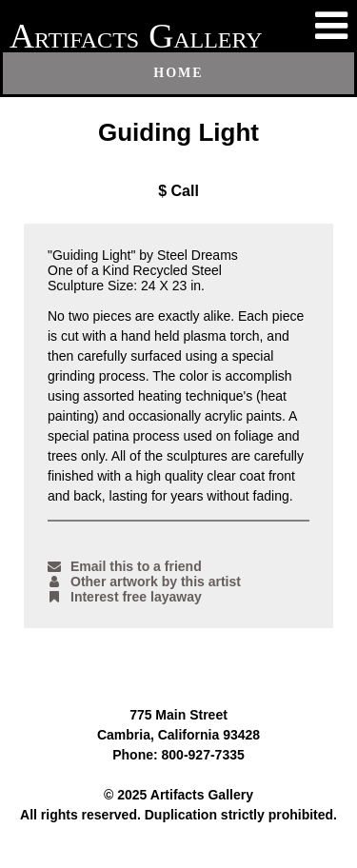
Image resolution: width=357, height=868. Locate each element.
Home (178, 73)
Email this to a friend (125, 566)
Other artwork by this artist (144, 582)
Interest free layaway (125, 597)
